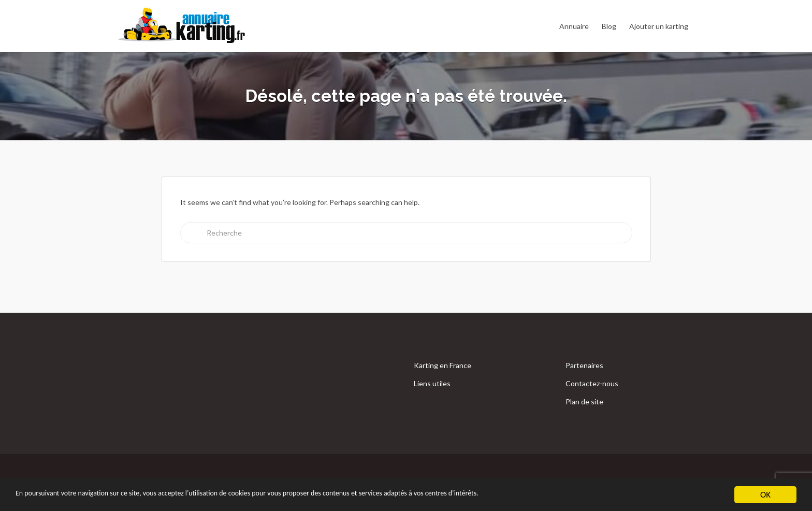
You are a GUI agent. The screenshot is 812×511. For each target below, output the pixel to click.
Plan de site (584, 401)
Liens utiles (432, 383)
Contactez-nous (592, 383)
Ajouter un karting (659, 26)
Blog (609, 26)
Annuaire (574, 26)
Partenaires (584, 365)
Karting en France (443, 365)
